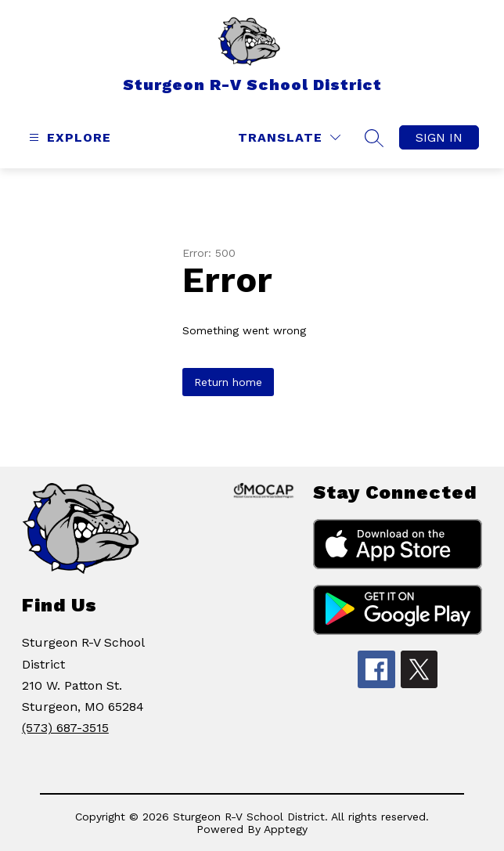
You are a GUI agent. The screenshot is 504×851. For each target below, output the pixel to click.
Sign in (439, 137)
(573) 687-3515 (65, 728)
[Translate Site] (289, 137)
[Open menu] (68, 137)
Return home (228, 382)
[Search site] (374, 138)
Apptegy (286, 829)
